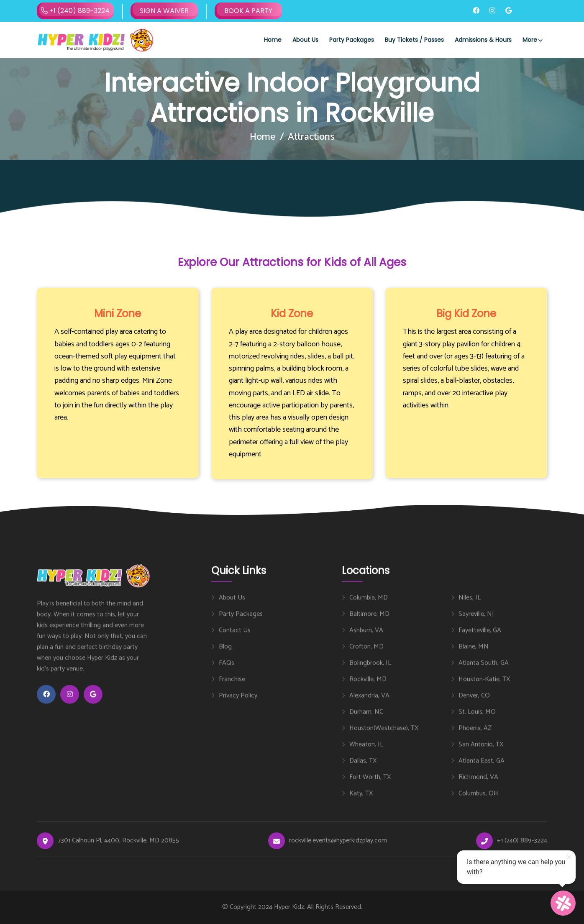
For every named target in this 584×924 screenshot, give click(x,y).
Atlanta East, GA (482, 768)
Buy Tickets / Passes (414, 40)
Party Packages (352, 40)
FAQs (227, 671)
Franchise (232, 687)
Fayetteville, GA (480, 638)
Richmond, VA (478, 785)
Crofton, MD (366, 654)
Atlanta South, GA (484, 671)
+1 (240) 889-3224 (75, 11)
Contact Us (235, 638)
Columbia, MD (369, 605)
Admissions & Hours (483, 40)
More (530, 40)
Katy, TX (361, 801)
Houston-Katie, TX (484, 687)
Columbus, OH (478, 801)
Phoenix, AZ (475, 736)
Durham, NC (366, 719)
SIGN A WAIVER (164, 11)
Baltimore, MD (369, 622)
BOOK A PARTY (248, 11)
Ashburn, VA (366, 638)
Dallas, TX (363, 768)
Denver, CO (474, 703)
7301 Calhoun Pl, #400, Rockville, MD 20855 (118, 841)
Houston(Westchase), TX (384, 736)
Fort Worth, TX (370, 785)
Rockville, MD (368, 687)
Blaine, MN (474, 654)
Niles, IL (470, 605)
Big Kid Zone (466, 314)
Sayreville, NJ (476, 622)
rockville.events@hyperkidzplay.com (338, 841)
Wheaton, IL (366, 752)
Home (273, 40)
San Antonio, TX (481, 752)
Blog (225, 654)
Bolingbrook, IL (370, 671)
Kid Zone (292, 314)
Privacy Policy (238, 703)
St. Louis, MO (477, 719)
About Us (305, 40)
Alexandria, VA (369, 703)
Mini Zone (118, 314)
